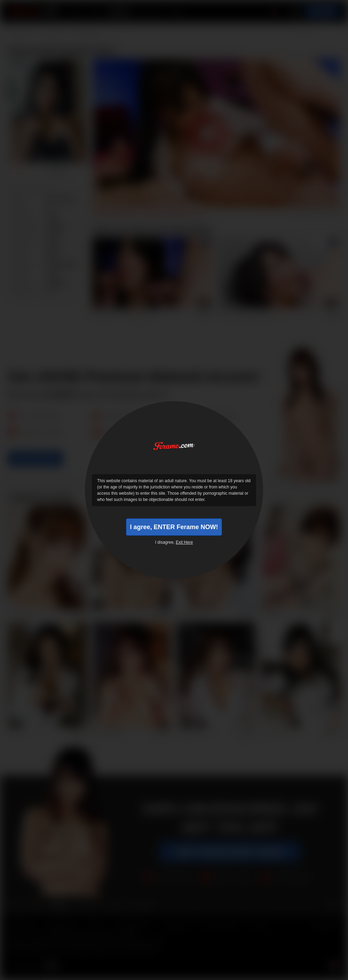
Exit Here (184, 542)
